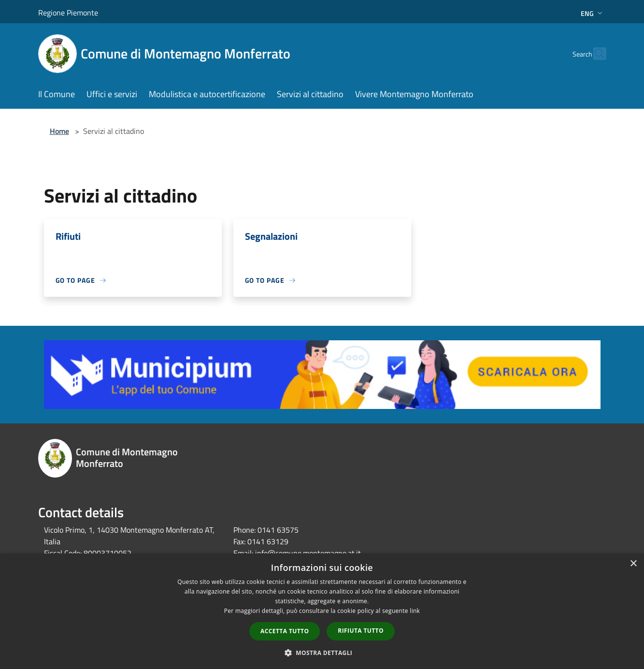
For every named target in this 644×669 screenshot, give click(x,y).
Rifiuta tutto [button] (361, 631)
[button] (322, 653)
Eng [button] (593, 13)
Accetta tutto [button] (285, 631)
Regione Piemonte (68, 13)
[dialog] (322, 611)
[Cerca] (595, 54)
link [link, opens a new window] (415, 611)
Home (59, 131)
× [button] (633, 564)
